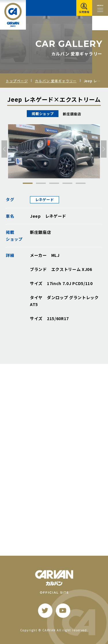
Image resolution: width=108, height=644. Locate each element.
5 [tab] (81, 183)
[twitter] (45, 611)
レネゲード (45, 200)
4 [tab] (67, 183)
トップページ (17, 81)
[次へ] (104, 149)
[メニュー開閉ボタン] (100, 8)
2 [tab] (41, 183)
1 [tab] (28, 183)
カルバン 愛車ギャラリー (56, 81)
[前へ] (4, 149)
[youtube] (63, 611)
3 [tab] (54, 183)
